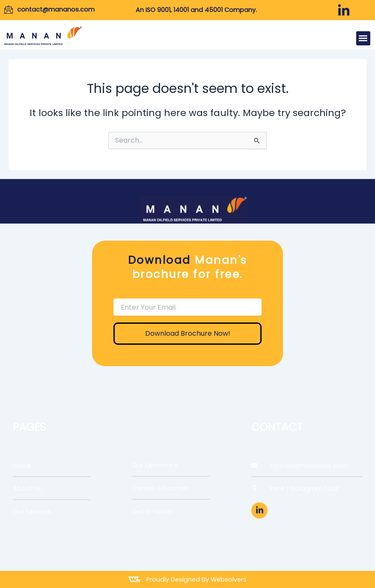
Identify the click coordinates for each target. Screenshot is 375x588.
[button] (363, 38)
